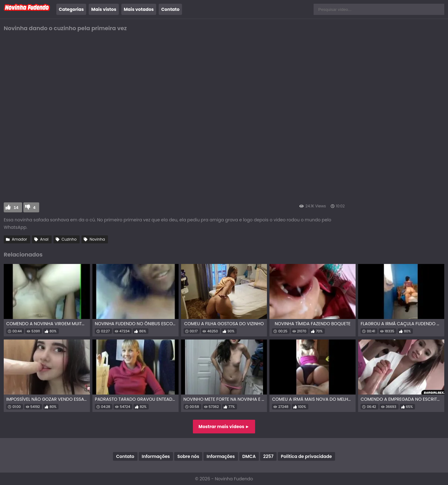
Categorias (71, 9)
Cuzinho (69, 239)
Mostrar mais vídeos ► (224, 427)
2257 (268, 456)
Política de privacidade (306, 456)
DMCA (249, 456)
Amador (19, 239)
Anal (44, 239)
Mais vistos (104, 9)
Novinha (97, 239)
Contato (170, 9)
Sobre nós (188, 456)
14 (16, 208)
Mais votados (139, 9)
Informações (156, 456)
